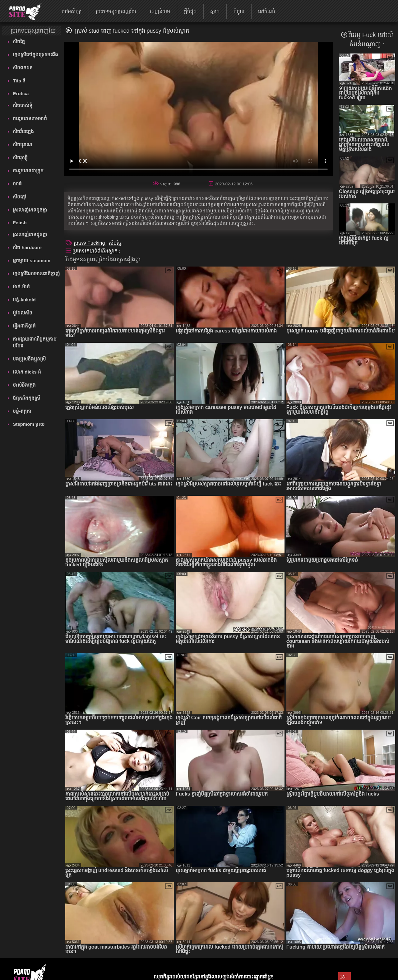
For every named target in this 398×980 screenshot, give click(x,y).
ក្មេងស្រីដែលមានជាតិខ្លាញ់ (36, 274)
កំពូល (239, 11)
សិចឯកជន (23, 68)
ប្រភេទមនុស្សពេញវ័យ (116, 11)
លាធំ (17, 184)
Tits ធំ (19, 81)
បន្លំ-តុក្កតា (22, 411)
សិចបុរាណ (22, 144)
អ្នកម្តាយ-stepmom (32, 260)
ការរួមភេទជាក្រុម (28, 171)
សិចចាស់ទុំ (23, 105)
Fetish (20, 223)
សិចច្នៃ (19, 42)
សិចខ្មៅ (20, 197)
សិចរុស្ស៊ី (20, 158)
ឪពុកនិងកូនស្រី (26, 398)
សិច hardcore (27, 247)
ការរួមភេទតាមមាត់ (30, 118)
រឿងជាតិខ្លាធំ (24, 326)
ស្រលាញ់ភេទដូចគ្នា (30, 210)
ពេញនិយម (160, 11)
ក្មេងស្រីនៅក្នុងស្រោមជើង (35, 55)
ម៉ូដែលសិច (23, 313)
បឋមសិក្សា (72, 11)
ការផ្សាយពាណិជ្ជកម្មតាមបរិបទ (35, 342)
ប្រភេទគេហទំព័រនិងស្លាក (96, 251)
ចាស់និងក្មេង (24, 385)
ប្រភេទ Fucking (90, 243)
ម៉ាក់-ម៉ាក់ (21, 287)
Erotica (21, 93)
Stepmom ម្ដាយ (29, 424)
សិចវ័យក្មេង (23, 131)
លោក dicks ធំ (27, 372)
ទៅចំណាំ (267, 11)
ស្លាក (215, 11)
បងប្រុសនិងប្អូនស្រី (29, 359)
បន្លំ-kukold (24, 300)
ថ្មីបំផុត (190, 11)
